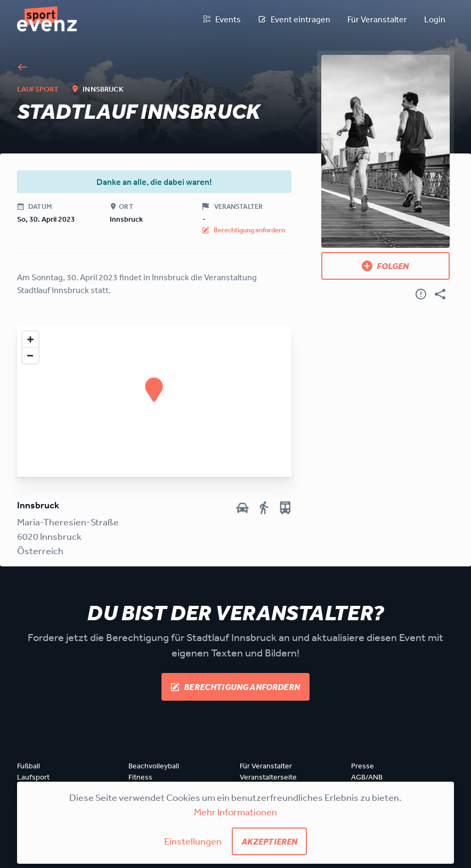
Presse (363, 766)
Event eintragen (294, 19)
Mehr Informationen (235, 812)
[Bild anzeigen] (385, 151)
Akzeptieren (270, 841)
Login (435, 19)
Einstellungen (193, 841)
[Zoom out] (30, 355)
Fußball (29, 766)
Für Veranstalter (377, 19)
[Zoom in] (30, 339)
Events (222, 19)
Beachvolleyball (154, 766)
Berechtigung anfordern (235, 687)
